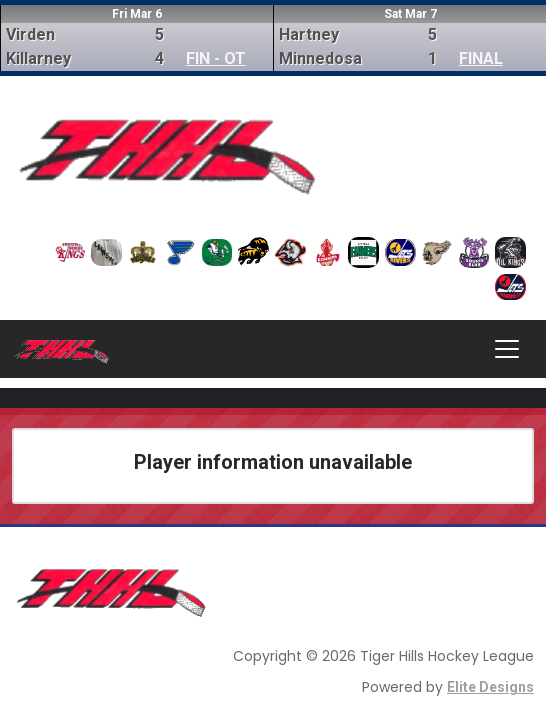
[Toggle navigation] (507, 349)
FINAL (481, 58)
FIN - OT (216, 58)
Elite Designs (490, 687)
